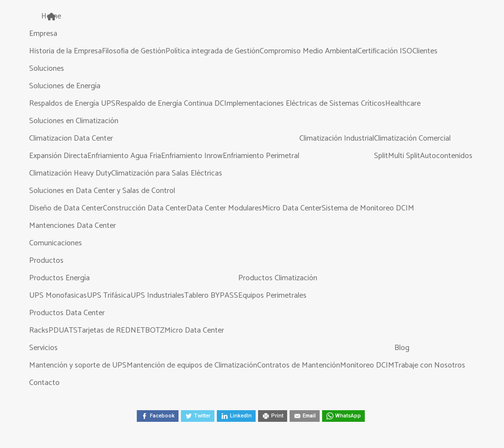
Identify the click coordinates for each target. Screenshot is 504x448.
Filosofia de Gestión (134, 51)
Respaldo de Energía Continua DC (170, 104)
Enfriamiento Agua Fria (124, 156)
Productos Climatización (278, 278)
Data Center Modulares (224, 208)
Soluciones (47, 69)
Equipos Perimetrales (272, 296)
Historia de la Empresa (65, 51)
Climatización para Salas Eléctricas (167, 173)
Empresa (43, 34)
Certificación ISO (385, 51)
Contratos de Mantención (299, 365)
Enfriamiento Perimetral (261, 156)
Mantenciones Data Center (73, 226)
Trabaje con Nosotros (430, 365)
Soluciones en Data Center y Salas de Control (102, 191)
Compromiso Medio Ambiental (309, 51)
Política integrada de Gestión (212, 51)
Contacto (44, 383)
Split (381, 156)
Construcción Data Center (145, 208)
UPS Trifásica (109, 296)
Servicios (43, 348)
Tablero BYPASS (211, 296)
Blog (402, 348)
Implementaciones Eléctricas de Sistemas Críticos (305, 104)
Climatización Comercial (412, 138)
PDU (56, 330)
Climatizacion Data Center (71, 138)
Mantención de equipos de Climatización (192, 365)
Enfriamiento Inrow (192, 156)
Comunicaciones (56, 243)
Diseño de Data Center (66, 208)
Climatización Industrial (337, 138)
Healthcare (403, 104)
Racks (39, 330)
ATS (71, 330)
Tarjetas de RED (104, 330)
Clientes (425, 51)
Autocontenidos (446, 156)
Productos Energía (59, 278)
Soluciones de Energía (65, 86)
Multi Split (404, 156)
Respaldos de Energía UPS (72, 104)
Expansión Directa (58, 156)
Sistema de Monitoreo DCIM (368, 208)
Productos (46, 261)
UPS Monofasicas (58, 296)
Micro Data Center (292, 208)
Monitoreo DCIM (367, 365)
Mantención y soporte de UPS (78, 365)
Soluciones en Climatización (74, 121)
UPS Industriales (157, 296)
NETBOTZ (147, 330)
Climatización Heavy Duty (70, 173)
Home (51, 16)
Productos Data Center (67, 313)
